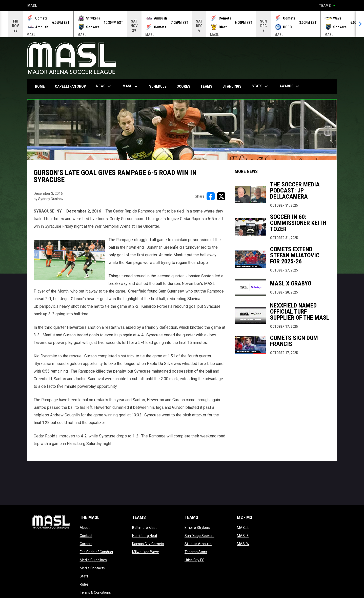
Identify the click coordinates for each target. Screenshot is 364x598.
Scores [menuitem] (184, 86)
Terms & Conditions (95, 592)
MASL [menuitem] (131, 86)
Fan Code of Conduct (96, 552)
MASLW (243, 544)
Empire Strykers (197, 528)
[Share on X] (221, 196)
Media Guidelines (93, 560)
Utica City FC (194, 560)
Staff (84, 576)
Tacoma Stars (196, 552)
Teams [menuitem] (206, 86)
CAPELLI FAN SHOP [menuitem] (72, 86)
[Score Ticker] (182, 24)
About (85, 528)
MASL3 (243, 536)
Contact (86, 536)
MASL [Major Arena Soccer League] (32, 6)
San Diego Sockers (199, 536)
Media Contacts (92, 568)
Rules (84, 584)
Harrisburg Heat (145, 536)
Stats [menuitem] (260, 86)
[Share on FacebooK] (211, 196)
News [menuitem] (104, 86)
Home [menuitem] (40, 86)
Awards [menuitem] (290, 86)
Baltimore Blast (144, 528)
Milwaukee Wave (146, 552)
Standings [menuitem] (232, 86)
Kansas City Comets (148, 544)
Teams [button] (328, 6)
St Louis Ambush (198, 544)
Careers (86, 544)
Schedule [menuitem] (158, 86)
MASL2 (243, 528)
